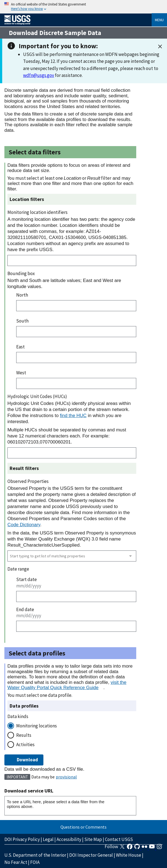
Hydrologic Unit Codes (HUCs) (37, 396)
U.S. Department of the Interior (35, 855)
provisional (66, 777)
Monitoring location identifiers (37, 212)
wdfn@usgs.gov (39, 75)
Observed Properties (28, 481)
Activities (25, 745)
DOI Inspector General (91, 855)
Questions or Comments (83, 827)
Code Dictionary (24, 525)
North (22, 295)
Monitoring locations (37, 726)
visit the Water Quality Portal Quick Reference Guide (67, 685)
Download (24, 760)
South (22, 321)
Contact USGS (119, 839)
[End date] (76, 626)
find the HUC (73, 416)
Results (24, 735)
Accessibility (69, 839)
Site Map (93, 839)
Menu (159, 20)
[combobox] (72, 556)
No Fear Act (16, 862)
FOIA (35, 862)
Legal (48, 839)
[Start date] (76, 596)
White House (129, 855)
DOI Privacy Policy (22, 839)
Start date (27, 579)
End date (25, 609)
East (20, 347)
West (21, 373)
